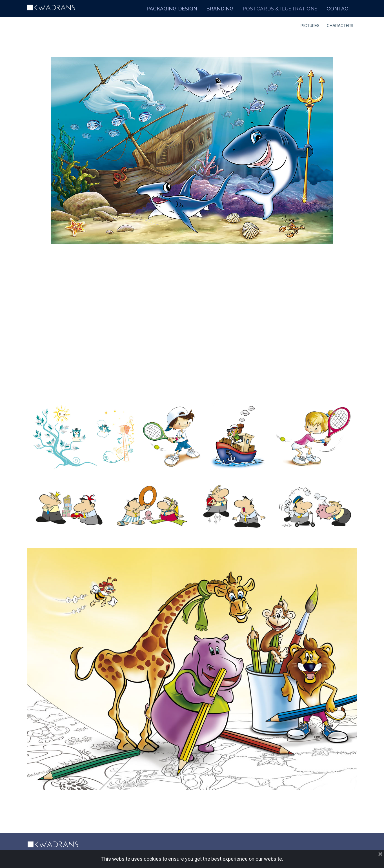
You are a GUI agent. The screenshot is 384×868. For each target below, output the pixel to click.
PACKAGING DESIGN (172, 9)
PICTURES (310, 26)
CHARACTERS (340, 26)
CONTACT (339, 9)
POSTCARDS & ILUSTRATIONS (280, 9)
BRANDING (220, 9)
